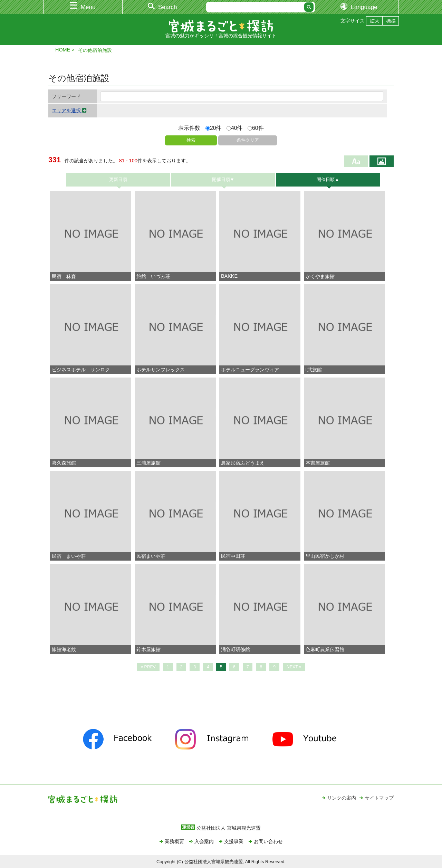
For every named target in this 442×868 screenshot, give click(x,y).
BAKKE (229, 276)
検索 (191, 140)
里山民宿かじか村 (325, 556)
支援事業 (234, 841)
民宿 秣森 (64, 276)
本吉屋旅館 (318, 463)
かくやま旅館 (320, 276)
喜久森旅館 (64, 463)
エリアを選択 (69, 111)
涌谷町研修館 (236, 649)
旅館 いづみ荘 (153, 276)
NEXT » (294, 667)
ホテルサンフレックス (161, 370)
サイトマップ (379, 798)
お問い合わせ (268, 841)
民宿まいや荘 (151, 556)
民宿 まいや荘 (69, 556)
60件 (256, 128)
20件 (214, 128)
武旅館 (314, 370)
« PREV (148, 667)
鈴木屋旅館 (148, 649)
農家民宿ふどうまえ (243, 463)
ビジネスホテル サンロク (81, 370)
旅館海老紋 (64, 649)
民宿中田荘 (233, 556)
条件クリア (248, 140)
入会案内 (204, 841)
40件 (235, 128)
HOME (63, 50)
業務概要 (174, 841)
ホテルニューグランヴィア (250, 370)
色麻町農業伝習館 (325, 649)
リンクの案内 (342, 798)
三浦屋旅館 (148, 463)
